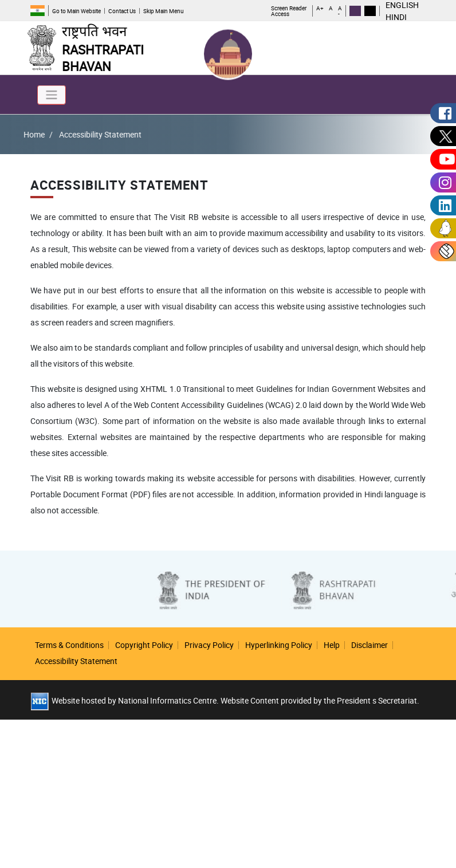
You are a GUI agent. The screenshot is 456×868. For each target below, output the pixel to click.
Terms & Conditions (69, 645)
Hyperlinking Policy (279, 645)
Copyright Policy (144, 645)
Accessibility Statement (76, 661)
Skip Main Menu (164, 11)
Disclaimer (369, 645)
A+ (320, 9)
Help (332, 645)
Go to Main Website (76, 11)
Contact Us (122, 11)
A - (340, 11)
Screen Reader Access (289, 11)
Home (19, 134)
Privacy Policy (209, 645)
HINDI (396, 17)
